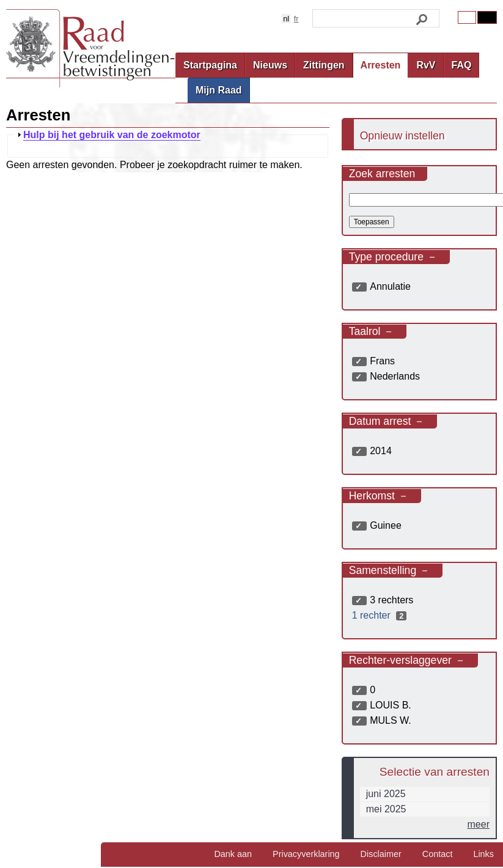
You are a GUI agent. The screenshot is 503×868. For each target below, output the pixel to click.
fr (296, 19)
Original (467, 17)
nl (286, 19)
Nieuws (270, 65)
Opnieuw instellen (402, 136)
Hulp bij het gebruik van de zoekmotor (112, 135)
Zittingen (324, 65)
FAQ (462, 65)
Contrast (487, 17)
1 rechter (381, 615)
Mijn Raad (219, 90)
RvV (426, 65)
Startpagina (210, 65)
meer (479, 824)
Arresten (381, 65)
